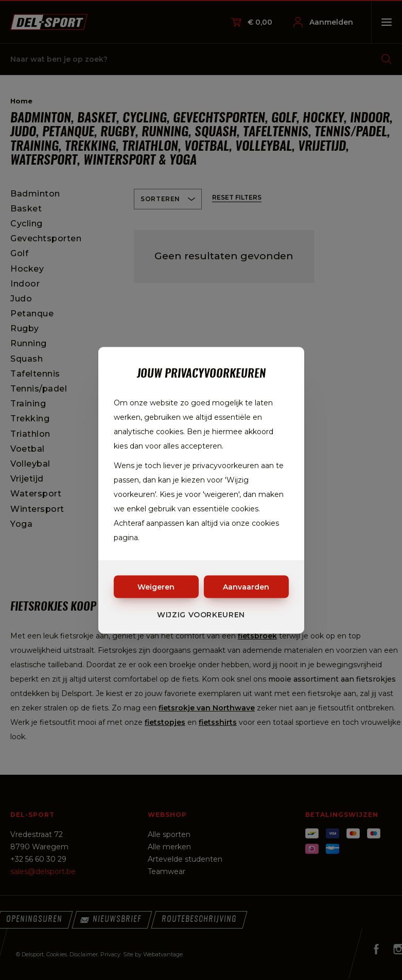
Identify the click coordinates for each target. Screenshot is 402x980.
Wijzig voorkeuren (201, 614)
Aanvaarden (246, 586)
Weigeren (156, 586)
